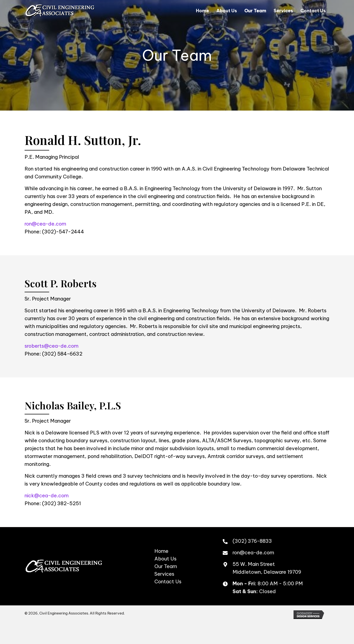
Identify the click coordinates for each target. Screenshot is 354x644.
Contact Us (168, 581)
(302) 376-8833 (252, 541)
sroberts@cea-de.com (52, 346)
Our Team (166, 566)
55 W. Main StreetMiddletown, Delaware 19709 (267, 568)
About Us (165, 559)
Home (161, 551)
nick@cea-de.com (47, 495)
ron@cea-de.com (45, 224)
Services (164, 574)
